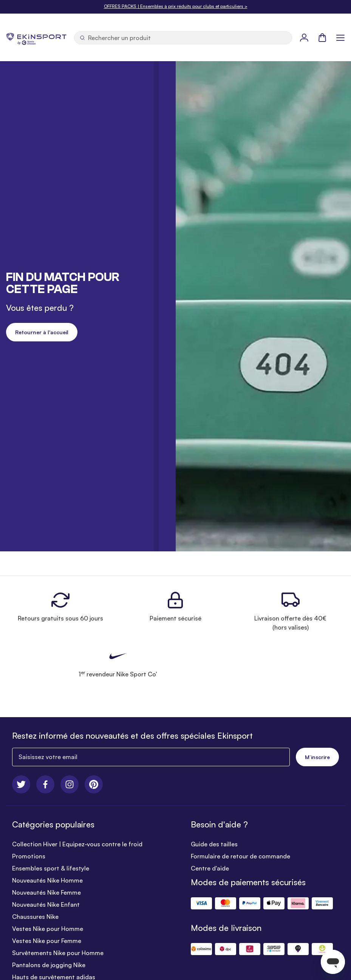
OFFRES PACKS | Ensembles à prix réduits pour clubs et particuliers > (176, 6)
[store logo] (36, 37)
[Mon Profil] (304, 37)
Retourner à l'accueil (42, 332)
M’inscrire (317, 757)
